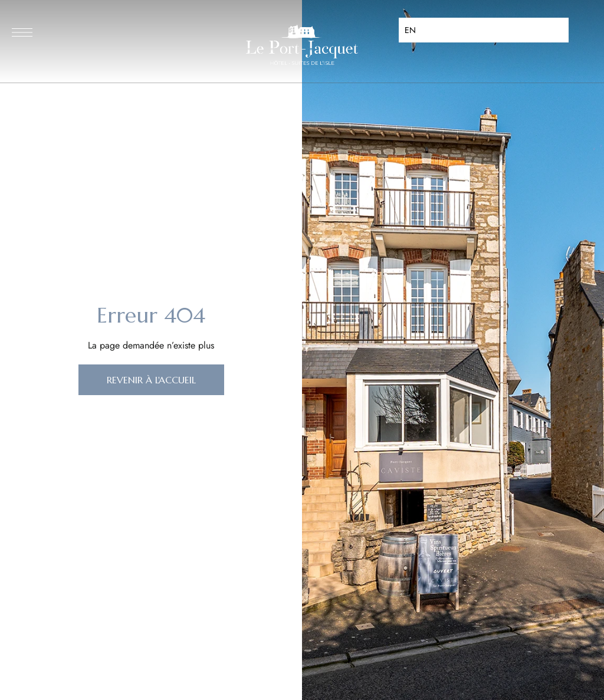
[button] (151, 380)
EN (410, 30)
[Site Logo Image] (302, 45)
